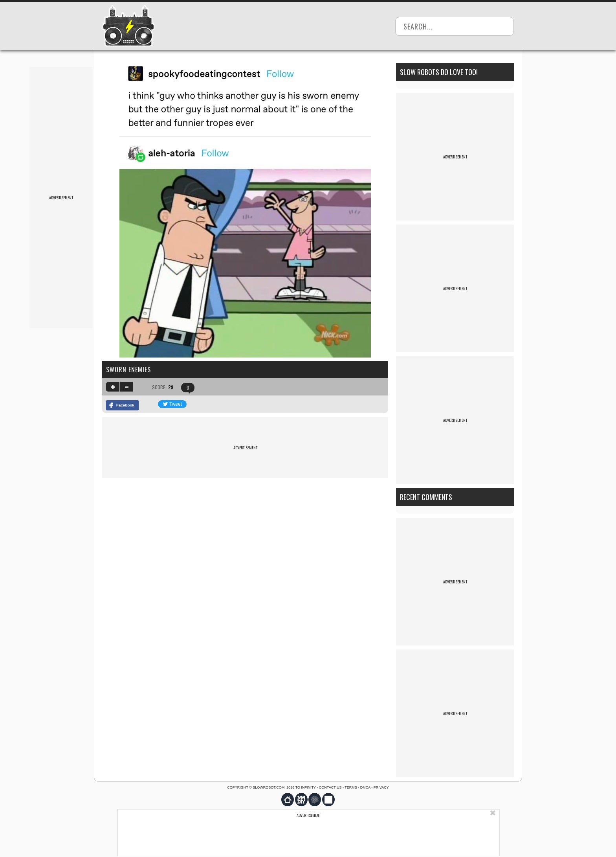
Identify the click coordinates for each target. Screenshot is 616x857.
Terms (351, 787)
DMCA (365, 787)
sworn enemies (128, 370)
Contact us (330, 787)
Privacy (381, 787)
